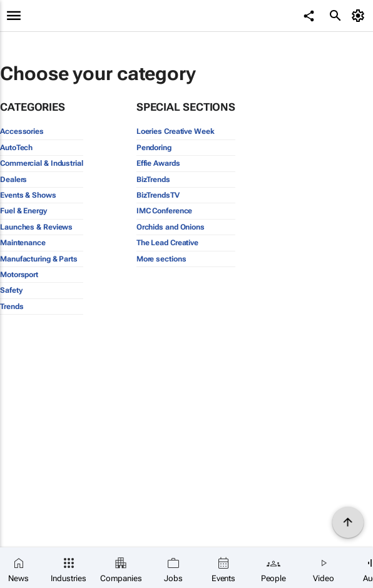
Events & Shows (28, 195)
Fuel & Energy (23, 211)
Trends (12, 307)
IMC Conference (165, 211)
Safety (11, 290)
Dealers (13, 180)
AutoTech (16, 148)
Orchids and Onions (171, 227)
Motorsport (19, 275)
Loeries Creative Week (176, 131)
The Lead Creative (167, 243)
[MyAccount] (360, 16)
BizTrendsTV (158, 195)
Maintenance (23, 243)
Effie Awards (158, 163)
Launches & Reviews (36, 227)
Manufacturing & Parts (39, 259)
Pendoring (154, 148)
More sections (161, 259)
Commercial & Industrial (42, 163)
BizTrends (153, 180)
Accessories (22, 131)
